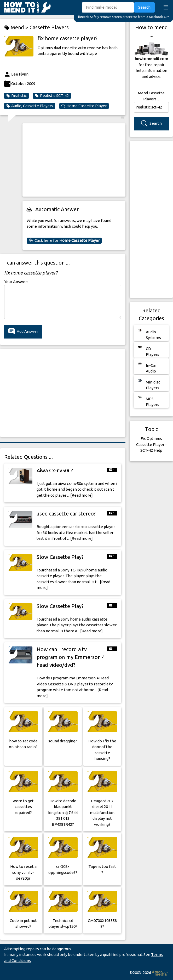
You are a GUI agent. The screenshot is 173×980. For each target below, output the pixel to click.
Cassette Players (49, 27)
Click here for (64, 240)
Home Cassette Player (84, 106)
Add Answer (23, 332)
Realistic (16, 96)
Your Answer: (16, 282)
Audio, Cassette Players (30, 106)
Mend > (17, 28)
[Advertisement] (74, 160)
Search (144, 7)
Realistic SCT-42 (52, 96)
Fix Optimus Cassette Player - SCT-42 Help (151, 444)
